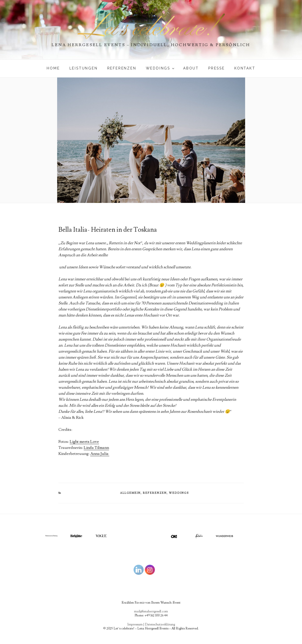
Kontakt (245, 68)
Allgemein (130, 493)
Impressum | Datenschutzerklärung (151, 624)
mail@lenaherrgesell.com (151, 611)
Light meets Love (84, 442)
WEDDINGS (160, 68)
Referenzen (122, 68)
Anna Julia (100, 454)
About (191, 68)
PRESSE (217, 68)
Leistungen (84, 68)
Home (53, 68)
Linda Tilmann (96, 448)
